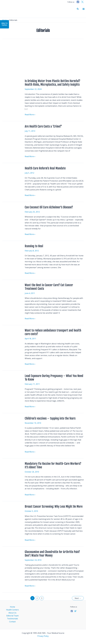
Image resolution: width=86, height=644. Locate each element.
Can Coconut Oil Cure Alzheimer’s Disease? (49, 207)
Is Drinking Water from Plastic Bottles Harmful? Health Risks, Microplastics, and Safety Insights (52, 83)
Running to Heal (34, 246)
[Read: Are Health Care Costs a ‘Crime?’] (12, 131)
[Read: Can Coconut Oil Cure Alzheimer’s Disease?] (12, 213)
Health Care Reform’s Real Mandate (45, 168)
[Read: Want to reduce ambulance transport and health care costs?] (8, 332)
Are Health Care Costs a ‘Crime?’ (43, 126)
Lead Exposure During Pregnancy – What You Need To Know (54, 378)
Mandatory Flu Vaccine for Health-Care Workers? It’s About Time (53, 465)
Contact (12, 622)
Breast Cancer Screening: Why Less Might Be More (54, 507)
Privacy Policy (43, 636)
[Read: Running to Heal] (12, 251)
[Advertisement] (43, 59)
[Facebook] (78, 2)
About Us (12, 613)
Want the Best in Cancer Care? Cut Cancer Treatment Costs (49, 287)
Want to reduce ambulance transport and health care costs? (53, 332)
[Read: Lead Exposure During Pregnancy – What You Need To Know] (12, 381)
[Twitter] (82, 2)
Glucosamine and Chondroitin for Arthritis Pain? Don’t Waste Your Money (52, 554)
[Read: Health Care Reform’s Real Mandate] (12, 173)
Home (12, 607)
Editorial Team (12, 616)
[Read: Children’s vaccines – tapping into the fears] (12, 424)
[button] (78, 9)
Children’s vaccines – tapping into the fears (50, 418)
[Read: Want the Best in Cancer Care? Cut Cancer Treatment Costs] (12, 290)
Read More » (30, 115)
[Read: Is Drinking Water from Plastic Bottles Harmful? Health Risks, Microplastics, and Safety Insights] (12, 86)
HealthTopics (4, 24)
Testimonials (12, 619)
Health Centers (12, 610)
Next (78, 598)
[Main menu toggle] (84, 9)
